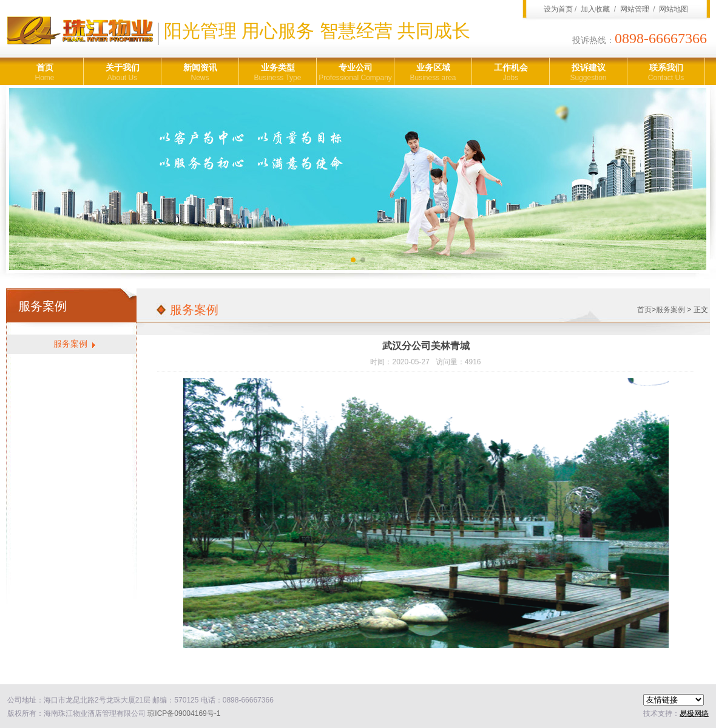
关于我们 (122, 73)
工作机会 (511, 73)
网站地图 (674, 9)
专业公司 (355, 73)
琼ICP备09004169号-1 (184, 713)
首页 (45, 73)
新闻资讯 (200, 73)
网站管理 (635, 9)
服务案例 (70, 344)
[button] (353, 260)
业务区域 (433, 73)
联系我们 (666, 73)
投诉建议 (588, 73)
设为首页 (558, 9)
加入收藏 (595, 9)
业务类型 (278, 73)
